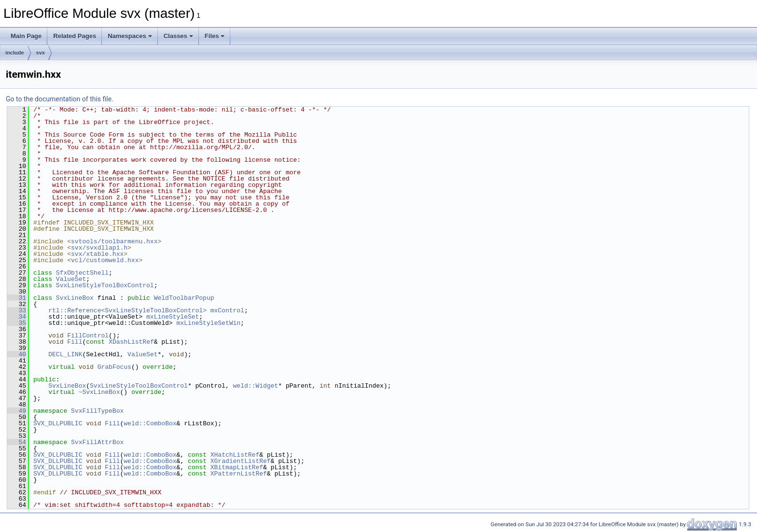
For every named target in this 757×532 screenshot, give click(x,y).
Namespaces (130, 36)
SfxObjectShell (82, 273)
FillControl (88, 336)
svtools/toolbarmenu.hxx (114, 241)
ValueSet (71, 279)
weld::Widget (255, 386)
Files (215, 36)
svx (41, 53)
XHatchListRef (235, 455)
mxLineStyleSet (173, 317)
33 (17, 310)
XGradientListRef (241, 461)
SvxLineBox (75, 298)
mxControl (227, 310)
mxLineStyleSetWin (208, 323)
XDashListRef (131, 342)
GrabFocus (114, 367)
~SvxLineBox (99, 392)
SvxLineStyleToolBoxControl (105, 285)
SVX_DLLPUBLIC (58, 423)
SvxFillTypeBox (97, 411)
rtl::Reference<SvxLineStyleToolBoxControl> (127, 310)
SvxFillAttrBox (97, 442)
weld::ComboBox (150, 423)
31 (17, 298)
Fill (75, 342)
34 (17, 317)
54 (17, 442)
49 (17, 411)
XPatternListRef (239, 474)
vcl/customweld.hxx (105, 260)
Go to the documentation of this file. (60, 99)
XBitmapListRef (237, 467)
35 (17, 323)
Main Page (26, 36)
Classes (178, 36)
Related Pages (75, 36)
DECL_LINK (65, 354)
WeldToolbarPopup (184, 298)
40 (17, 354)
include (15, 53)
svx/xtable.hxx (97, 254)
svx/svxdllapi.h (99, 248)
